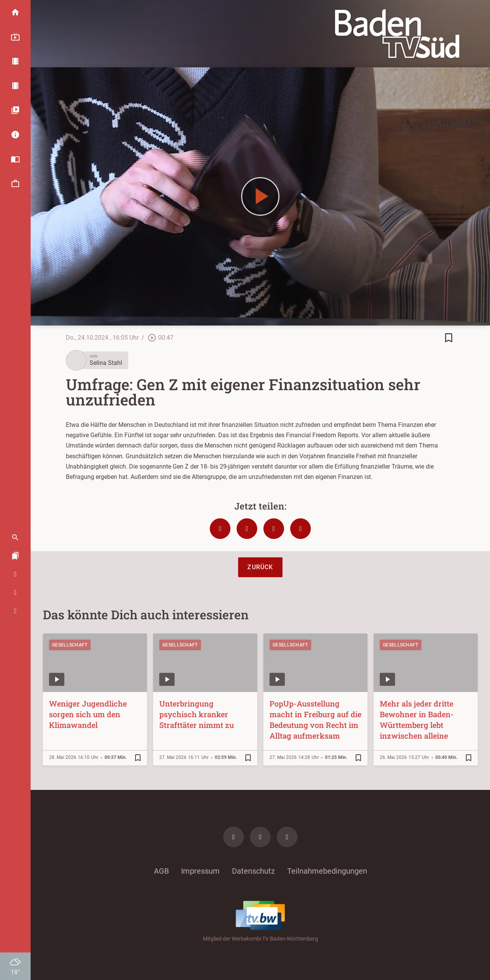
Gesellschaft (70, 645)
